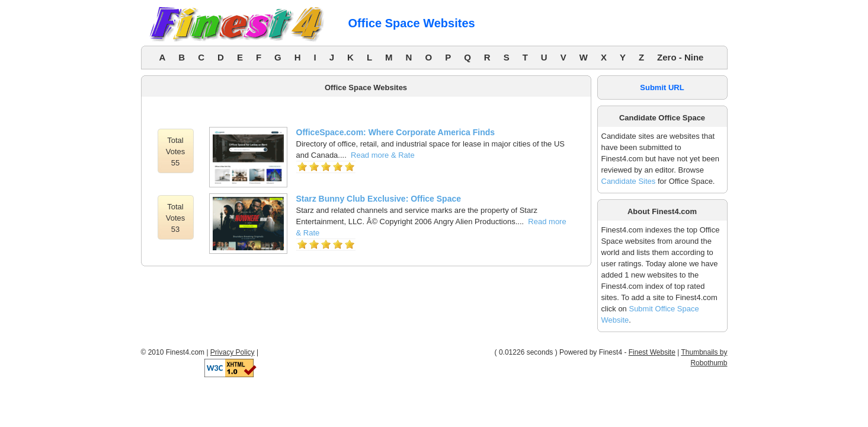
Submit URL (662, 87)
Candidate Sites (629, 181)
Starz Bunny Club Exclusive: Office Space (379, 199)
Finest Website (652, 352)
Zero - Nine (680, 57)
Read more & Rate (383, 155)
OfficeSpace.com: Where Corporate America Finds (396, 132)
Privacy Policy (233, 352)
